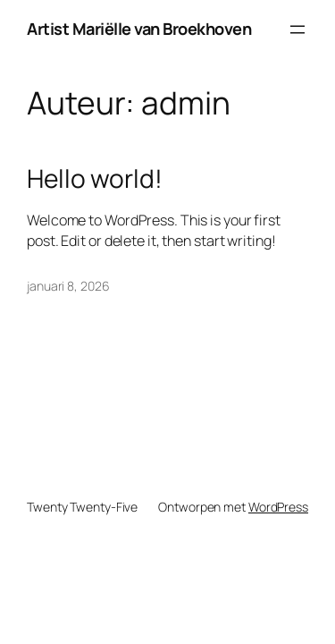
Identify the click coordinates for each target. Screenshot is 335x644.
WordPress (278, 507)
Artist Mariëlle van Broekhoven (139, 29)
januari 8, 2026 (68, 286)
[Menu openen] (297, 30)
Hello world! (95, 179)
